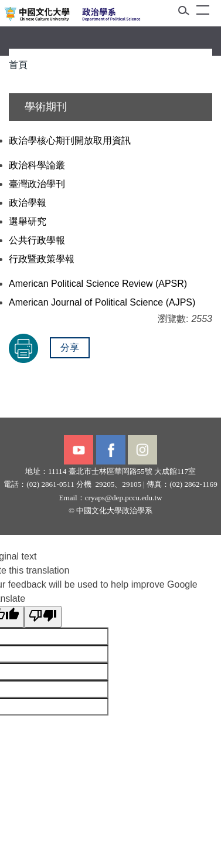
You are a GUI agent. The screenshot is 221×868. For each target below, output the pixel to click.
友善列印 (23, 348)
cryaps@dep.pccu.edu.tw (124, 498)
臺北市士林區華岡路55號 (110, 471)
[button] (187, 13)
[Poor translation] (43, 617)
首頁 (18, 65)
